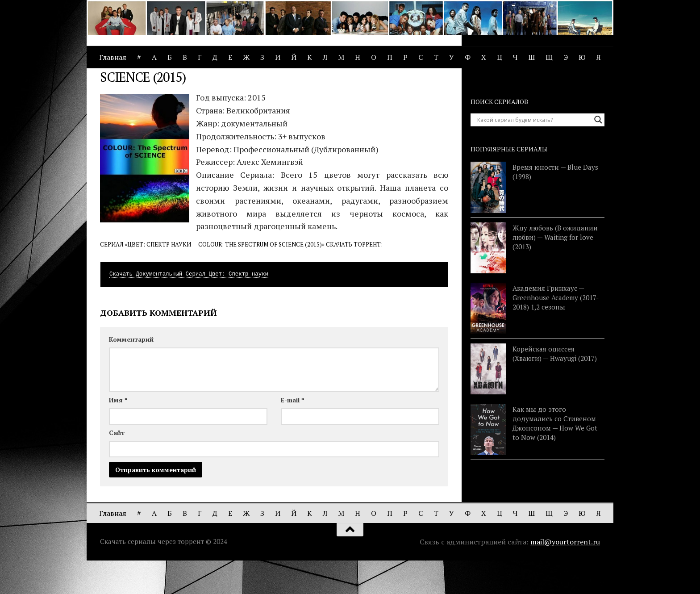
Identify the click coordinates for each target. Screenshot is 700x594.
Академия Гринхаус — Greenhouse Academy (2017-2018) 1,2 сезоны (556, 331)
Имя (118, 433)
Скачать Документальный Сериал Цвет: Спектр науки (189, 308)
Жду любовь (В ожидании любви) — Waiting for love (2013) (555, 271)
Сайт (117, 466)
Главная (113, 57)
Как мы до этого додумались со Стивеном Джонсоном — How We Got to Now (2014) (555, 457)
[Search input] (533, 153)
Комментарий (131, 373)
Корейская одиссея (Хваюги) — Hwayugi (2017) (555, 387)
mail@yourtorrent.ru (565, 575)
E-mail (292, 433)
